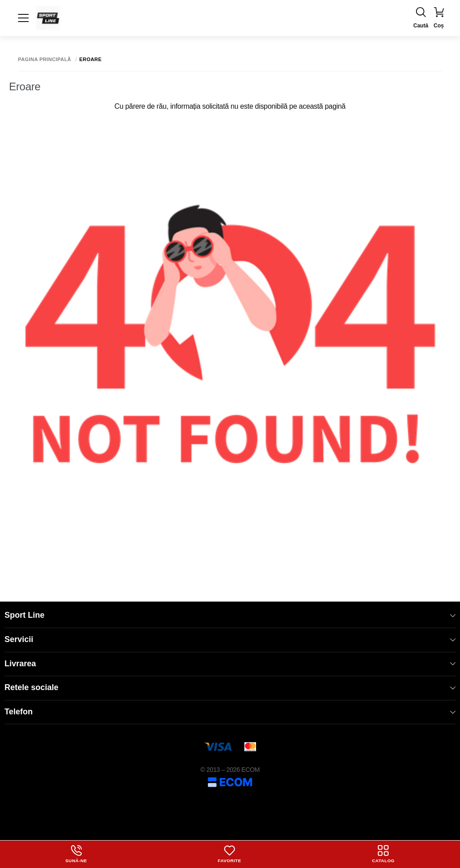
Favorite (230, 854)
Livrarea (230, 664)
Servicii (230, 639)
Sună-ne (76, 854)
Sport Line (230, 615)
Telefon (230, 712)
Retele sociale (230, 687)
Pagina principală (45, 60)
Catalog (383, 854)
